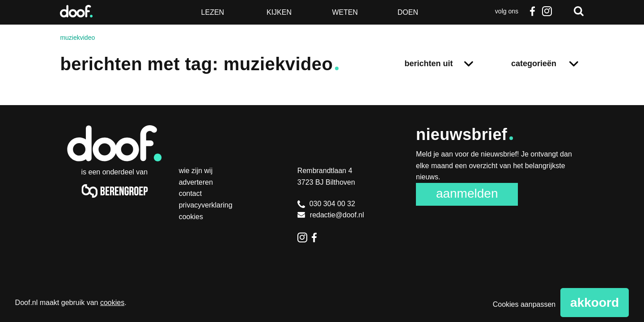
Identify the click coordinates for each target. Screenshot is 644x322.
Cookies (191, 217)
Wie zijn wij (196, 171)
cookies (112, 303)
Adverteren (196, 182)
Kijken (279, 12)
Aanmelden (467, 193)
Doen (408, 12)
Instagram (547, 11)
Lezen (213, 12)
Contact (191, 193)
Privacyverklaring (206, 205)
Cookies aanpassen (524, 304)
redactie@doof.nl (331, 215)
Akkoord (595, 303)
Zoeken (579, 11)
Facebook (533, 11)
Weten (345, 12)
